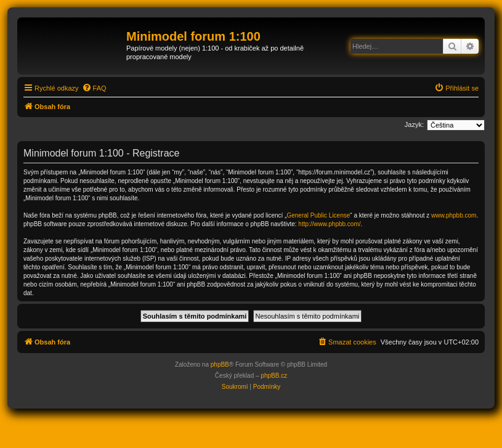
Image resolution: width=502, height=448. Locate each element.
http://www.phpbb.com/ (329, 224)
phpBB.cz (274, 376)
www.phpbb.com (454, 215)
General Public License (318, 215)
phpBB (220, 365)
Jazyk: (414, 124)
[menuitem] (94, 88)
